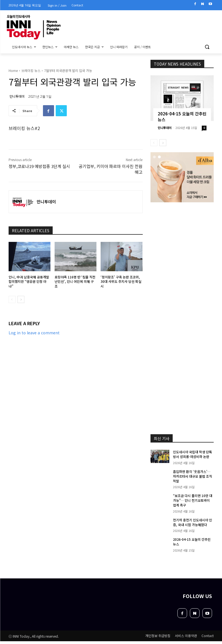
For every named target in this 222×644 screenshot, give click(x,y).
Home (13, 70)
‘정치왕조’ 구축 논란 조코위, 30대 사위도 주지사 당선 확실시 (121, 282)
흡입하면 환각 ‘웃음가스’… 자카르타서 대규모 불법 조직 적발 (192, 476)
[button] (207, 47)
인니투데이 (17, 96)
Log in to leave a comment (34, 333)
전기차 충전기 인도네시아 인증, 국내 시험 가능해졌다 (192, 522)
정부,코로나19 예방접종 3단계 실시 (39, 166)
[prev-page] (12, 299)
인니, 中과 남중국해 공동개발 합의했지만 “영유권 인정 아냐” (29, 282)
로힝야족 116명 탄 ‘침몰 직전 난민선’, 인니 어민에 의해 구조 (75, 282)
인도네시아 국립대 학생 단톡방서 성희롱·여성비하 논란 (192, 454)
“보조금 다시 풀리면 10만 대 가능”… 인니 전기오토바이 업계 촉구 (193, 500)
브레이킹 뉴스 (31, 70)
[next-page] (21, 299)
